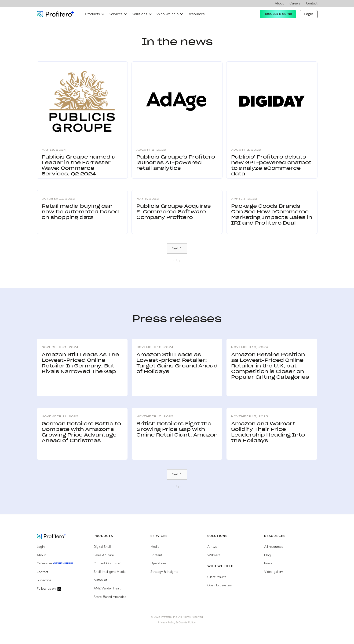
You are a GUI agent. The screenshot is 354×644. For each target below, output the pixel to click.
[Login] (63, 547)
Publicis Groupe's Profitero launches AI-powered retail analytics (176, 163)
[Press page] (291, 563)
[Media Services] (177, 547)
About (279, 3)
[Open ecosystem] (234, 547)
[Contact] (63, 572)
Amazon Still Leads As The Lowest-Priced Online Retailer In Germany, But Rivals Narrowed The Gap (80, 363)
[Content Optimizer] (120, 563)
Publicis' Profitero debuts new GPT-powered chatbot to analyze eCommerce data (271, 165)
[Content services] (177, 555)
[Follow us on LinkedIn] (63, 589)
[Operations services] (177, 563)
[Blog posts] (291, 555)
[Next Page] (177, 248)
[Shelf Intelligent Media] (120, 572)
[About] (63, 555)
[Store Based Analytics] (120, 588)
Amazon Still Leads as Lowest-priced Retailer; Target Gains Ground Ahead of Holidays (177, 363)
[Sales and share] (120, 555)
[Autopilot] (120, 580)
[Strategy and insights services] (177, 572)
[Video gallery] (291, 572)
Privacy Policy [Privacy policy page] (167, 622)
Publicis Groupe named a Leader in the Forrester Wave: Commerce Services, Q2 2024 (79, 165)
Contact (312, 3)
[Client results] (234, 555)
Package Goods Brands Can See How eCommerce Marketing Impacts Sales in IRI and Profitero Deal (272, 215)
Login (309, 14)
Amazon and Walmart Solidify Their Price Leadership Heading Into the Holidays (268, 432)
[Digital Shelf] (120, 547)
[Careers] (63, 564)
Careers (295, 3)
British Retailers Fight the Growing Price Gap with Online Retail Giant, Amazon (177, 429)
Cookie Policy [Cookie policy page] (187, 622)
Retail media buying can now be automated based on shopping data (80, 212)
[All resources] (291, 547)
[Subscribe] (63, 580)
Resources (196, 14)
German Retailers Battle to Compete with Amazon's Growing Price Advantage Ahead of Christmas (81, 432)
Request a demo (278, 14)
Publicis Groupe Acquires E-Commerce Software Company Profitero (174, 212)
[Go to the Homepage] (55, 536)
